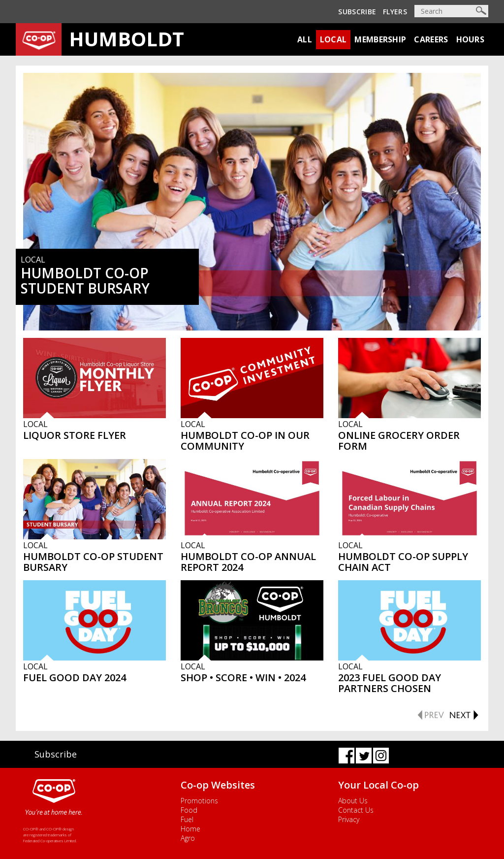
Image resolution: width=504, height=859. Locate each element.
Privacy (349, 819)
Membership (380, 39)
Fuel (187, 819)
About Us (353, 801)
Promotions (199, 801)
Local (333, 39)
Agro (188, 838)
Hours (471, 39)
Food (189, 810)
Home (190, 829)
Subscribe (357, 12)
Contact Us (356, 810)
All (305, 39)
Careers (431, 39)
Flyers (395, 12)
